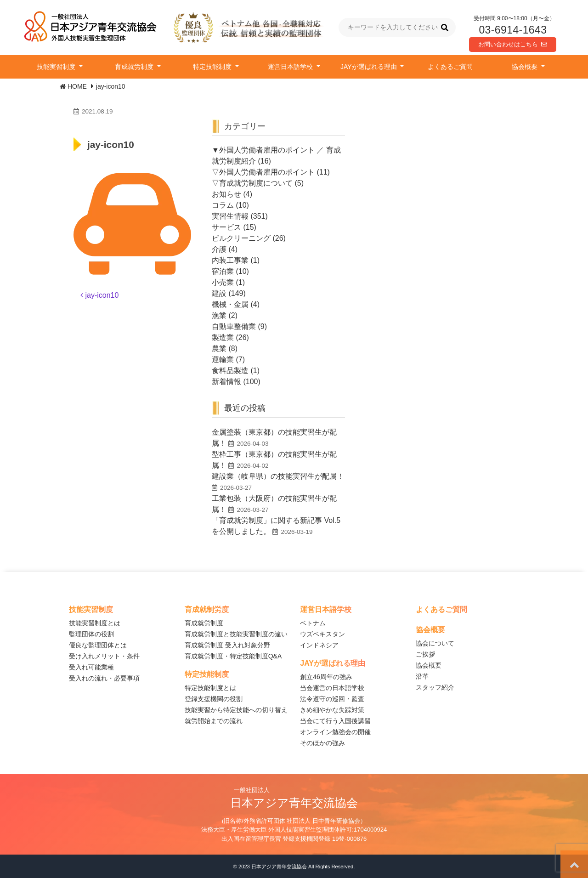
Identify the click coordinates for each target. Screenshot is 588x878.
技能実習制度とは (95, 623)
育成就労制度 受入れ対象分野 (227, 645)
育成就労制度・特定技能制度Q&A (233, 656)
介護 (219, 249)
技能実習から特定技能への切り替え (236, 710)
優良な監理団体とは (98, 645)
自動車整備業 (234, 326)
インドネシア (319, 645)
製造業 (223, 337)
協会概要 (526, 67)
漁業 (219, 315)
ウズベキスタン (322, 634)
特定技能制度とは (210, 688)
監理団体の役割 (91, 634)
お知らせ (226, 194)
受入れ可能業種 (91, 667)
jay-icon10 (99, 295)
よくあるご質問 (450, 67)
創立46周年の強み (326, 677)
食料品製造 (230, 371)
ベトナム (313, 623)
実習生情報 (230, 216)
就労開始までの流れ (214, 721)
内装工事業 (230, 260)
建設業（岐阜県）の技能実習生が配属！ (278, 476)
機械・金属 (230, 304)
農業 (219, 348)
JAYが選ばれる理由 (370, 67)
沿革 (422, 676)
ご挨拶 (425, 654)
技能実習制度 (57, 67)
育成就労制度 (135, 67)
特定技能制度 (213, 67)
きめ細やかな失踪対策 (332, 710)
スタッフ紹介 (435, 687)
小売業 (223, 282)
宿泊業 (223, 271)
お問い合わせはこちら (513, 44)
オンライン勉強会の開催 (335, 732)
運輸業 (223, 360)
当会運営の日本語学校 (332, 688)
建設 (219, 293)
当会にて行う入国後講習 (335, 721)
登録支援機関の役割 (214, 699)
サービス (226, 227)
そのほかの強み (322, 743)
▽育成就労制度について (252, 183)
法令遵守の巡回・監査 (332, 699)
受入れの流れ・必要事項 (104, 678)
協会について (435, 643)
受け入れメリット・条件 (104, 656)
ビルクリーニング (241, 238)
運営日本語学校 (291, 67)
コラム (223, 205)
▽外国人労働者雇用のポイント (263, 172)
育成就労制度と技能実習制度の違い (236, 634)
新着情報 (226, 382)
